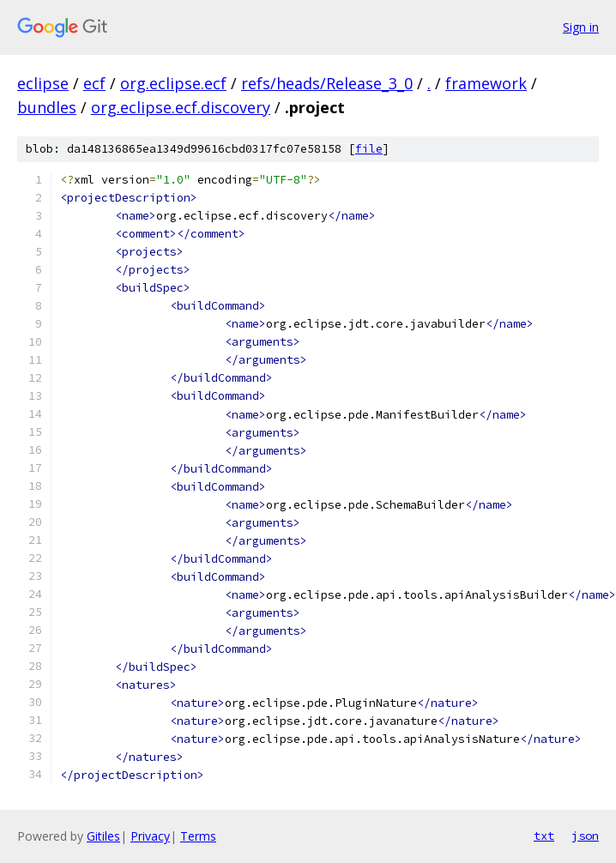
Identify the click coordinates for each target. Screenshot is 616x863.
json (585, 836)
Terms (198, 836)
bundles (47, 107)
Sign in (581, 27)
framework (486, 83)
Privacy (150, 836)
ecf (94, 83)
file (369, 149)
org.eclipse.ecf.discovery (181, 107)
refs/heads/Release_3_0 (327, 83)
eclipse (43, 83)
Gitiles (103, 836)
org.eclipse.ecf (173, 83)
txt (544, 836)
